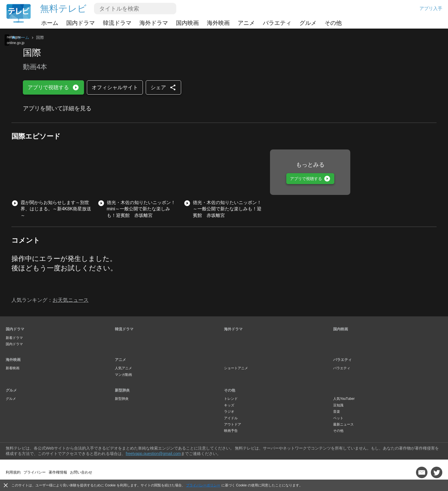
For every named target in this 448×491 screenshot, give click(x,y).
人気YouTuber (344, 399)
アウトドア (233, 424)
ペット (338, 418)
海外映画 (218, 23)
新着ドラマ (14, 338)
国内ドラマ (81, 23)
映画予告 (231, 431)
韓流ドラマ (117, 23)
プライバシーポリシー (203, 485)
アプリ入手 (431, 8)
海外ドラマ (154, 23)
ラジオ (229, 412)
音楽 (337, 412)
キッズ (229, 405)
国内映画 (187, 23)
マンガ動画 (123, 375)
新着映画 (13, 368)
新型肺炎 (122, 390)
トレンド (231, 399)
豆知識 (338, 405)
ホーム (50, 23)
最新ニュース (343, 424)
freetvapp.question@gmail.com (153, 454)
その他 (333, 23)
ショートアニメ (236, 368)
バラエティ (277, 23)
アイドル (231, 418)
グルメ (308, 23)
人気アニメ (123, 368)
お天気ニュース (71, 300)
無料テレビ (63, 9)
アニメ (246, 23)
